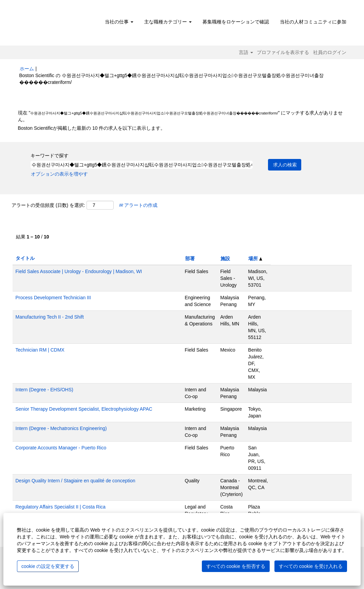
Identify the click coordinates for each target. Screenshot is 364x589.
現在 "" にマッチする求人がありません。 (180, 116)
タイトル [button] (25, 258)
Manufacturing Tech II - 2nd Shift (50, 317)
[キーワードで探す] (142, 165)
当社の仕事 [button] (119, 22)
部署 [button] (190, 258)
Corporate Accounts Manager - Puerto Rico (61, 448)
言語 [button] (246, 52)
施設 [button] (225, 258)
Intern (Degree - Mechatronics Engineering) (61, 428)
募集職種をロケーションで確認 (236, 22)
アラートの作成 (138, 205)
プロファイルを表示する (283, 52)
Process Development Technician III (53, 298)
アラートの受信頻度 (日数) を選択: (48, 205)
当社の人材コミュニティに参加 (313, 22)
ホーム (27, 69)
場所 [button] (255, 258)
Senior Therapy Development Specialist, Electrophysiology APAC (84, 409)
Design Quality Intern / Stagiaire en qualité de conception (75, 481)
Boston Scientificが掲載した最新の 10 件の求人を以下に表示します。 (92, 128)
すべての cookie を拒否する (236, 566)
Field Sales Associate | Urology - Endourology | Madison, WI (79, 271)
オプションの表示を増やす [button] (59, 174)
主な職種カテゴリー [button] (168, 22)
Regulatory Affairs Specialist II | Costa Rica (61, 507)
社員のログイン (330, 52)
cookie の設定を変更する (48, 566)
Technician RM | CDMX (40, 350)
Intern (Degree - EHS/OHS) (44, 390)
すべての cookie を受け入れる (311, 566)
